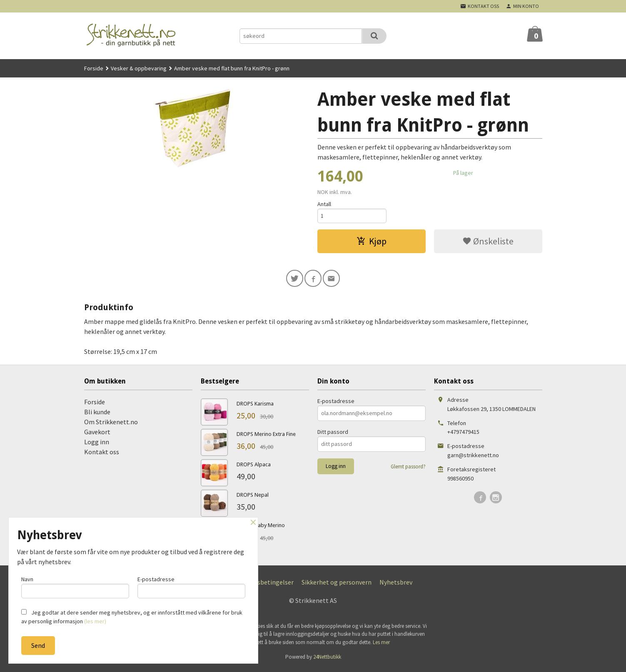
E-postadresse (336, 403)
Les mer (381, 645)
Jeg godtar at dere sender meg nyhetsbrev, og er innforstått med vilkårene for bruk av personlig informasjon (132, 617)
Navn (75, 586)
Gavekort (97, 434)
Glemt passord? (408, 469)
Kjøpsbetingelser (269, 585)
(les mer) (95, 621)
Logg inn (97, 444)
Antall (324, 204)
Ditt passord (333, 434)
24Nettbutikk (327, 659)
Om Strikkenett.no (111, 424)
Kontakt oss (102, 454)
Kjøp (372, 242)
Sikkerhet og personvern (337, 585)
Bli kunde (97, 414)
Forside (94, 68)
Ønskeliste (488, 242)
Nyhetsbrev (396, 585)
